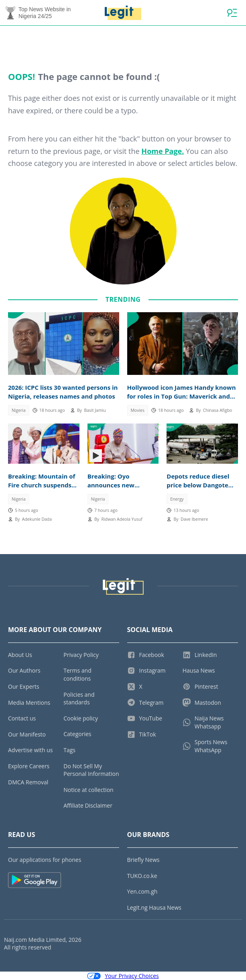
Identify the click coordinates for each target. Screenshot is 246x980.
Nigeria (19, 410)
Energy (177, 499)
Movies (137, 410)
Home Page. (163, 151)
